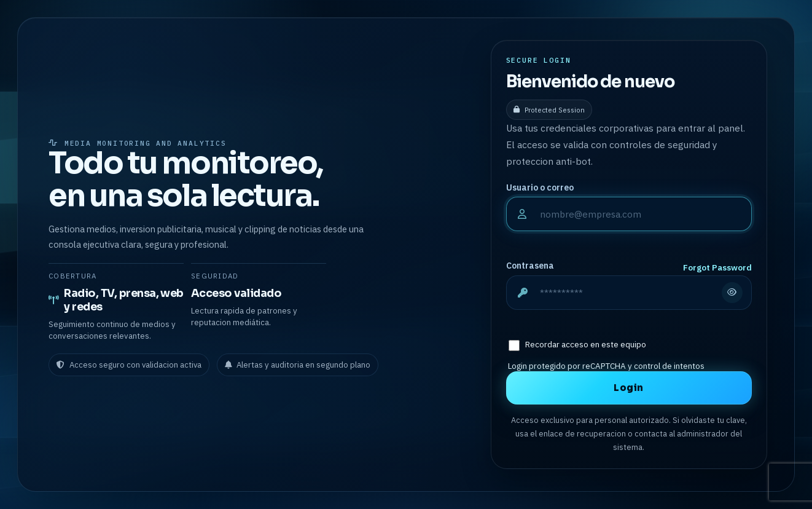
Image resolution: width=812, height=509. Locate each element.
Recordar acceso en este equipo (586, 344)
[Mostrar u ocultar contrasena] (732, 293)
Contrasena (530, 266)
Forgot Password (717, 267)
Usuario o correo (540, 187)
